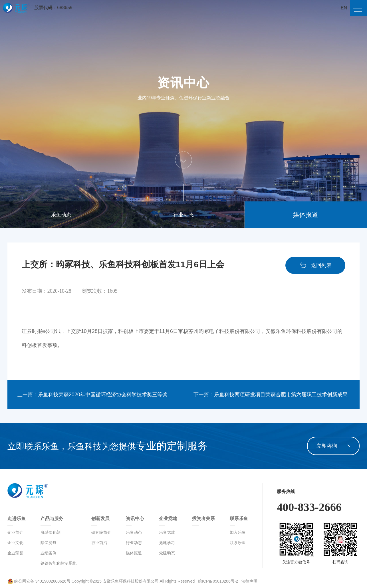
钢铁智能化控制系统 (59, 563)
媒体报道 (306, 215)
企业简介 (15, 532)
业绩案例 (49, 553)
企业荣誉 (15, 553)
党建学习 (167, 543)
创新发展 (100, 519)
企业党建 (168, 519)
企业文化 (15, 543)
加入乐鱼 (238, 532)
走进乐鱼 (17, 519)
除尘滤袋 (49, 543)
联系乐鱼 (239, 519)
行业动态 (183, 215)
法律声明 (249, 581)
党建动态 (167, 553)
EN (344, 8)
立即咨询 (333, 446)
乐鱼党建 (167, 532)
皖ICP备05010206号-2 (219, 581)
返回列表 (315, 265)
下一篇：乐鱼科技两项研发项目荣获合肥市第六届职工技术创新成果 (271, 395)
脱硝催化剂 (51, 532)
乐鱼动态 (61, 215)
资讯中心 (135, 519)
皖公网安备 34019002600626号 (39, 581)
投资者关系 (203, 519)
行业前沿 (99, 543)
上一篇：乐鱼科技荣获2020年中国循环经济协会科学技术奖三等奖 (92, 395)
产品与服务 (52, 519)
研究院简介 (101, 532)
